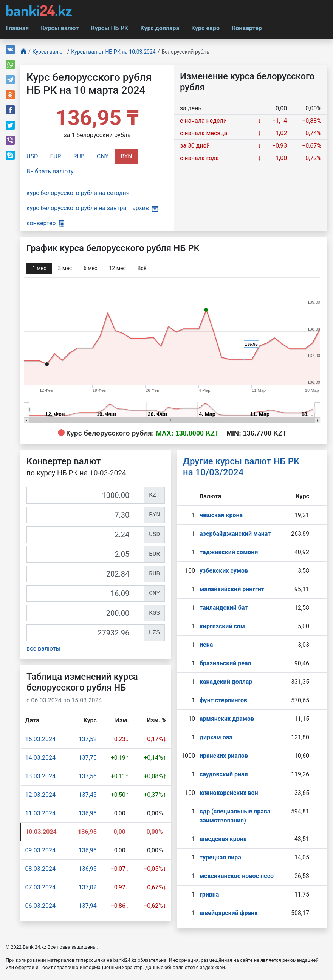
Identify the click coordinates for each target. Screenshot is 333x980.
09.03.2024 (40, 850)
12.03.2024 (40, 795)
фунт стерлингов (223, 700)
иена (206, 645)
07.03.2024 (40, 887)
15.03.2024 (40, 739)
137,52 (88, 739)
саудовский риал (224, 774)
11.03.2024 (40, 813)
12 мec (117, 268)
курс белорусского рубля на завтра (76, 208)
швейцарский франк (229, 913)
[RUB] (85, 574)
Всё (142, 268)
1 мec (39, 268)
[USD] (85, 535)
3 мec (65, 268)
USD (32, 156)
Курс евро (205, 28)
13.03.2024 (40, 776)
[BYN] (85, 515)
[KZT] (85, 495)
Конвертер (247, 28)
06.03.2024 (40, 906)
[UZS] (85, 633)
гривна (209, 894)
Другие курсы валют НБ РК (241, 467)
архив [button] (145, 208)
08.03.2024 (40, 869)
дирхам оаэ (216, 737)
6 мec (90, 268)
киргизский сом (222, 626)
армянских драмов (227, 719)
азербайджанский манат (235, 534)
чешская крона (221, 515)
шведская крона (223, 839)
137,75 (88, 758)
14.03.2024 (40, 758)
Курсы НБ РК (110, 28)
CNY (103, 156)
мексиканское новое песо (237, 876)
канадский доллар (226, 682)
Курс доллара (160, 28)
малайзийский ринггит (232, 589)
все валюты (43, 648)
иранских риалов (224, 756)
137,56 (88, 776)
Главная (17, 28)
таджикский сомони (229, 552)
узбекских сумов (224, 571)
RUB (79, 156)
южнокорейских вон (229, 793)
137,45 (88, 795)
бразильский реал (225, 663)
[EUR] (85, 554)
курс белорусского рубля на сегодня (78, 193)
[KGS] (85, 613)
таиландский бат (224, 608)
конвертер (45, 223)
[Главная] (23, 52)
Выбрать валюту (50, 171)
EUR (55, 156)
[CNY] (85, 594)
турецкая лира (220, 857)
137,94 (88, 906)
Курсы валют (60, 28)
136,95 (88, 813)
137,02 (88, 887)
